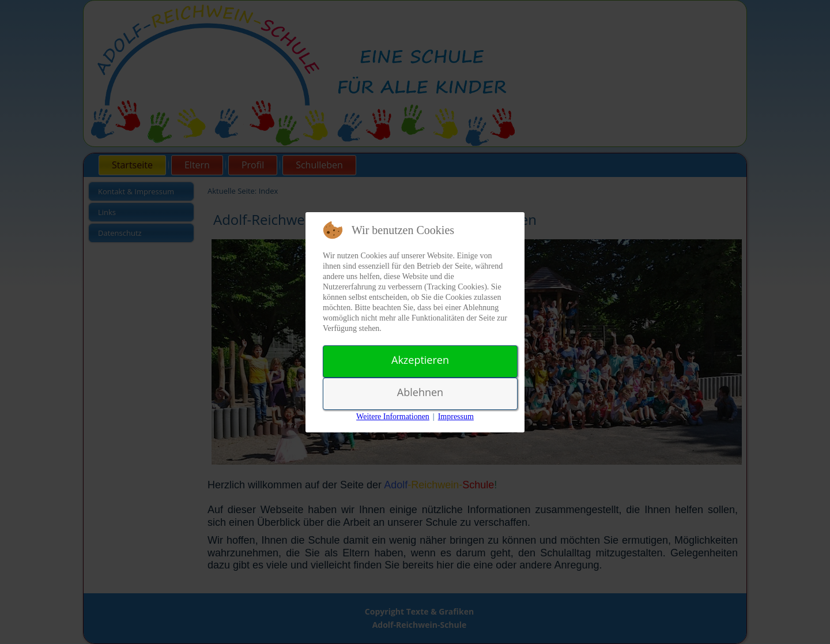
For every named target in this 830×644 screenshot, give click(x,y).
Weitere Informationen (393, 417)
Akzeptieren (420, 360)
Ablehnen (420, 392)
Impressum (456, 417)
